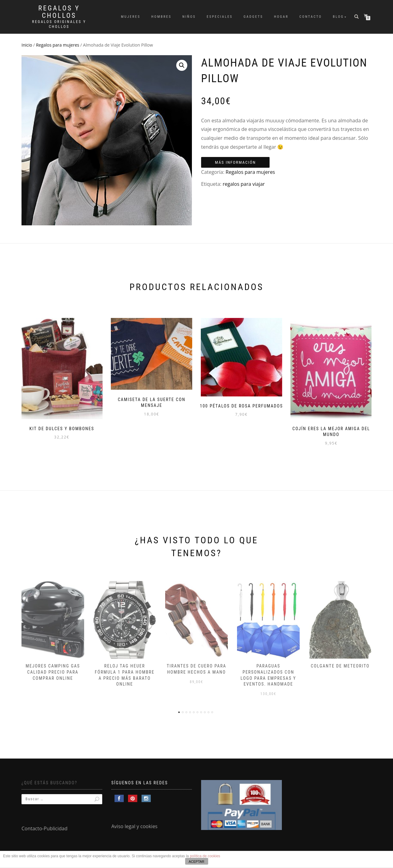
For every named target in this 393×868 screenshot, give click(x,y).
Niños (189, 17)
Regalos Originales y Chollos (59, 24)
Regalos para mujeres (58, 45)
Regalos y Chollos (59, 12)
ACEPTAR (196, 862)
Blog (338, 17)
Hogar (281, 17)
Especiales (220, 17)
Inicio (27, 45)
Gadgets (253, 17)
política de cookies (205, 856)
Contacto (311, 17)
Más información (235, 162)
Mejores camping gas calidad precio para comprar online (53, 671)
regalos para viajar (244, 184)
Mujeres (131, 17)
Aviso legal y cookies (135, 825)
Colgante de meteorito (340, 665)
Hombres (161, 17)
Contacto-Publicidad (45, 828)
